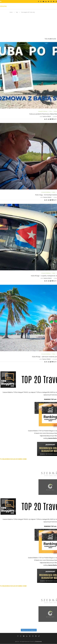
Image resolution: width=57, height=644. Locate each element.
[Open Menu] (1, 1)
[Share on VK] (45, 119)
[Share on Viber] (56, 119)
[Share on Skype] (54, 119)
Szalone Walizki (47, 116)
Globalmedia (38, 642)
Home (11, 12)
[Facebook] (39, 1)
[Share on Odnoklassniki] (47, 119)
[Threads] (51, 1)
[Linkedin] (46, 1)
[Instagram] (41, 1)
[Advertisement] (28, 26)
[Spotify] (54, 1)
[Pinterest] (49, 1)
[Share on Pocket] (52, 119)
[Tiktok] (56, 1)
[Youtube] (43, 1)
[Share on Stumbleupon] (48, 119)
